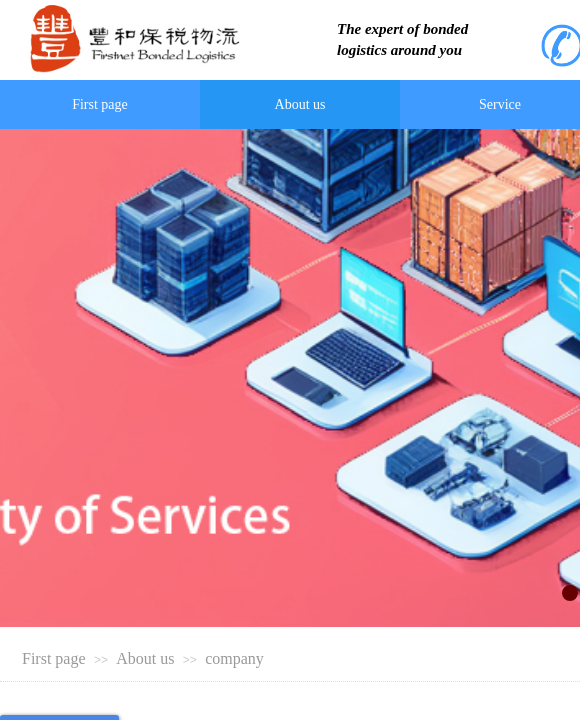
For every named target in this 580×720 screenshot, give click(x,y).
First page (54, 658)
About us (145, 658)
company (234, 658)
